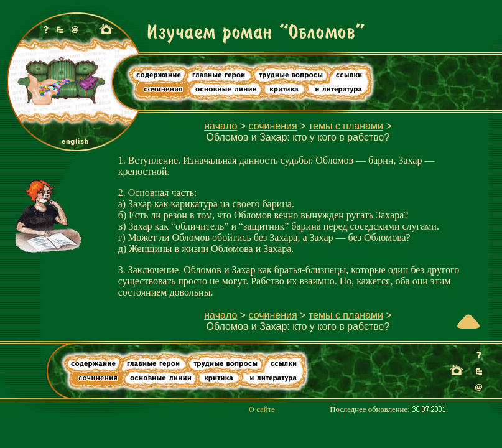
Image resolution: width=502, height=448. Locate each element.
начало (221, 126)
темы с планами (346, 126)
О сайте (262, 409)
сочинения (273, 126)
